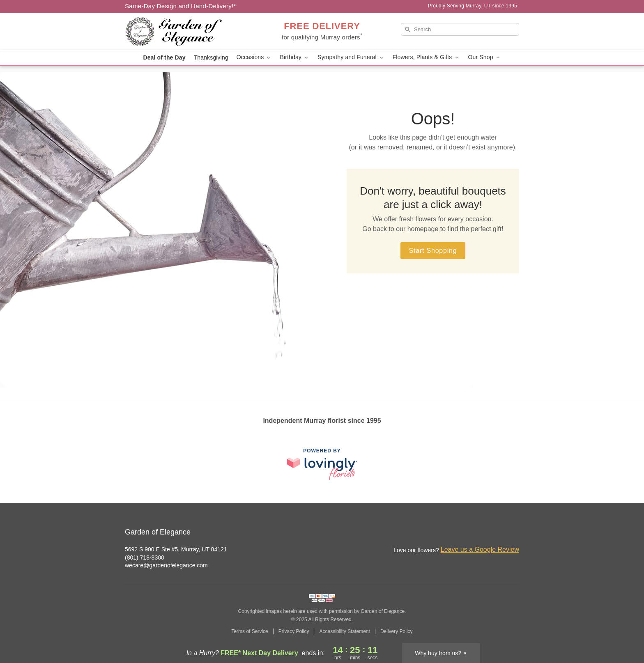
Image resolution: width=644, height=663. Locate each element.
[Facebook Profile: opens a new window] (495, 533)
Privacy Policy (294, 631)
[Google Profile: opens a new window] (513, 533)
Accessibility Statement (344, 631)
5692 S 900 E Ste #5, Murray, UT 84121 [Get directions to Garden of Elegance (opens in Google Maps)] (176, 549)
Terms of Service (250, 631)
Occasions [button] (254, 57)
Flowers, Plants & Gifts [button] (426, 57)
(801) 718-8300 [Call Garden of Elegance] (145, 557)
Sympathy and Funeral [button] (351, 57)
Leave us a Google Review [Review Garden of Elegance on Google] (480, 549)
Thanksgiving (211, 57)
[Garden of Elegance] (184, 32)
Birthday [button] (294, 57)
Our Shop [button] (485, 57)
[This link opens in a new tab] (322, 464)
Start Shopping (433, 251)
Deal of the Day (164, 57)
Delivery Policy (397, 631)
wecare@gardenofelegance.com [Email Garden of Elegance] (166, 565)
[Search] (460, 29)
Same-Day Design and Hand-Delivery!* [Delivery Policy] (181, 6)
